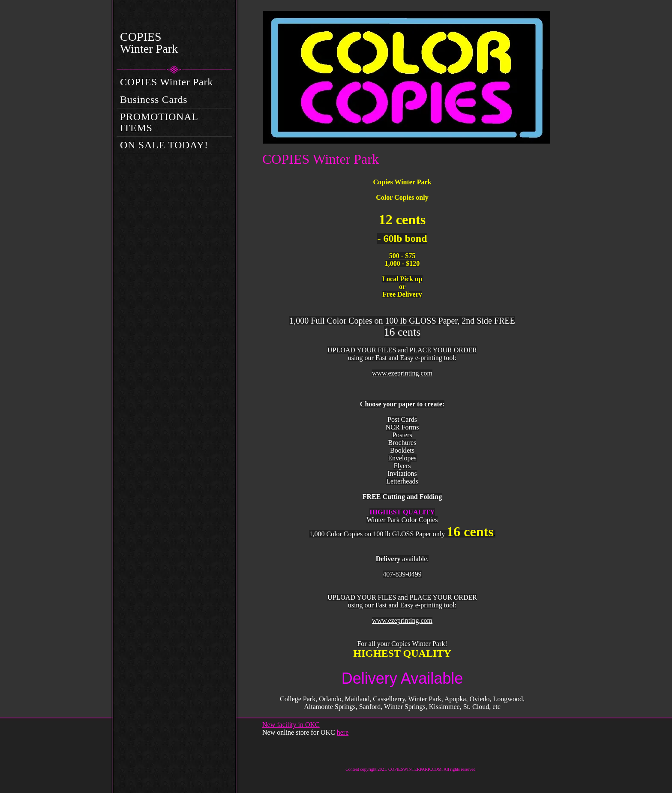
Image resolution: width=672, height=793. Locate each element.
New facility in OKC (291, 725)
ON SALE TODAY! (164, 145)
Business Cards (154, 99)
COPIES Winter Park (166, 82)
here (343, 732)
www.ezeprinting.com (402, 373)
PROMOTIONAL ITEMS (159, 122)
